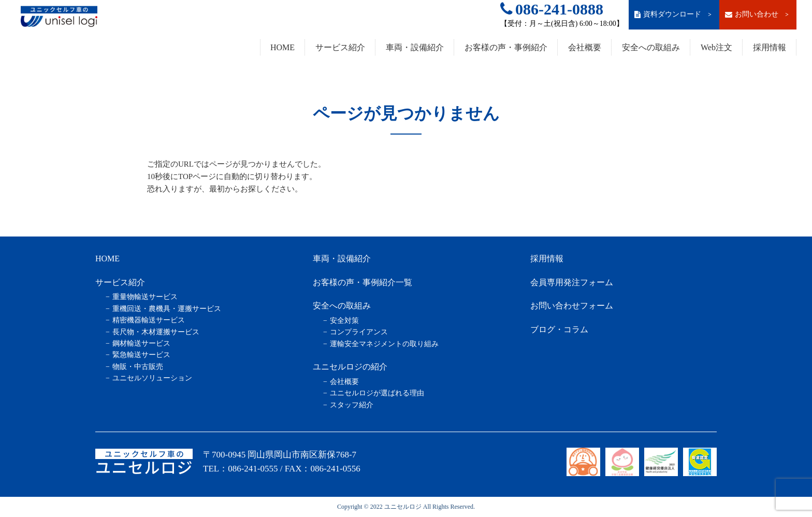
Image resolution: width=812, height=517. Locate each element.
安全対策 (344, 321)
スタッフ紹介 (352, 405)
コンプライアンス (359, 332)
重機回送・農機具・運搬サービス (167, 309)
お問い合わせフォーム (572, 306)
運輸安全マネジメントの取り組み (384, 344)
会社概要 (585, 47)
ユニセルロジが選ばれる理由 (377, 393)
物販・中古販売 (138, 367)
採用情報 (770, 47)
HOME (282, 47)
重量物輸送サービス (145, 297)
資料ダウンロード (674, 14)
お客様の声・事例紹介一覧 (363, 282)
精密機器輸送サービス (149, 320)
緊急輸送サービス (141, 355)
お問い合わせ (758, 14)
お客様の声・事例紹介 (506, 47)
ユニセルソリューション (152, 378)
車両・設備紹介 (415, 47)
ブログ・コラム (559, 329)
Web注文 (716, 47)
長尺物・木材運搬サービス (156, 332)
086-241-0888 (552, 9)
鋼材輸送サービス (141, 343)
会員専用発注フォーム (572, 282)
